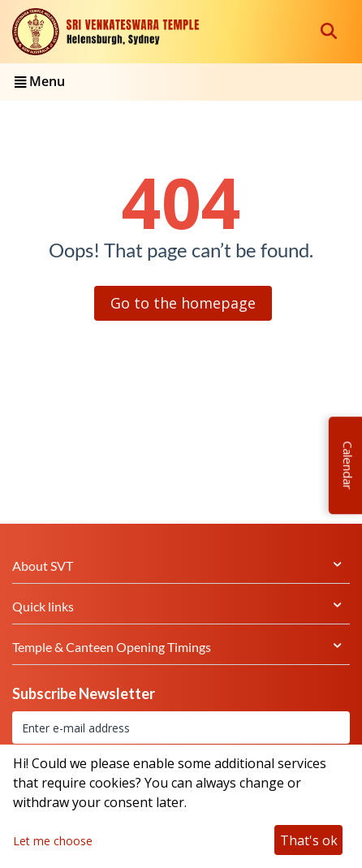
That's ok (309, 840)
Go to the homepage (183, 303)
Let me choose (53, 841)
